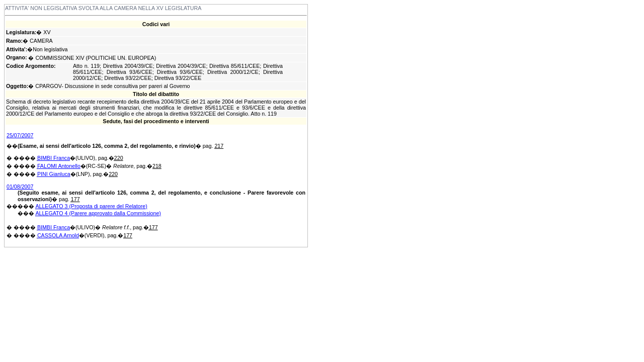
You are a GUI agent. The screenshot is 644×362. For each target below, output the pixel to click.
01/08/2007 (20, 187)
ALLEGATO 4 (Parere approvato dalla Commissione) (98, 213)
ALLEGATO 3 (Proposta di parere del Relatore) (91, 206)
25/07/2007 (20, 135)
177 (75, 199)
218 (157, 166)
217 (219, 146)
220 (119, 158)
